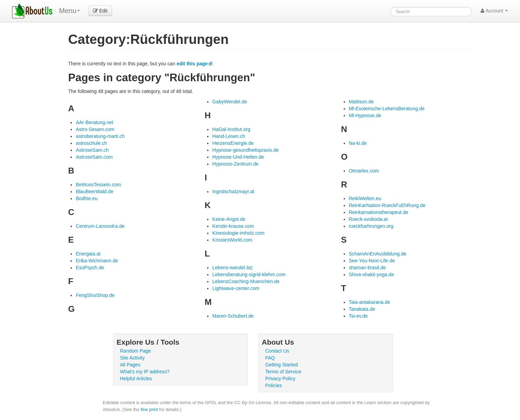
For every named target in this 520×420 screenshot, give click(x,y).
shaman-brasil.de (367, 268)
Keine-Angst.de (229, 219)
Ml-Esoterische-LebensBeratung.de (387, 109)
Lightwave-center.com (236, 288)
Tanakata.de (362, 309)
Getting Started (281, 365)
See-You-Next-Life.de (372, 261)
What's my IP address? (145, 372)
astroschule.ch (91, 143)
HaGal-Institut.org (231, 129)
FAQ (270, 358)
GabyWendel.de (230, 102)
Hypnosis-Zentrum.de (235, 164)
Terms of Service (283, 372)
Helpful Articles (136, 379)
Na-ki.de (358, 143)
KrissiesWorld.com (232, 240)
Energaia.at (88, 254)
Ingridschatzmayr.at (233, 192)
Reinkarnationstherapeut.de (379, 212)
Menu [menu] (69, 11)
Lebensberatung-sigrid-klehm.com (249, 274)
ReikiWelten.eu (365, 198)
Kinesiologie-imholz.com (238, 233)
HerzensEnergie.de (233, 143)
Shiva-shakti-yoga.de (372, 274)
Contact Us (277, 351)
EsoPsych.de (90, 268)
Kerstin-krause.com (233, 226)
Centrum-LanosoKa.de (100, 226)
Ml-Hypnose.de (365, 115)
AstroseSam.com (94, 157)
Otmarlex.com (364, 171)
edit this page (192, 64)
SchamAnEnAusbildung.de (378, 254)
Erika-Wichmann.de (97, 261)
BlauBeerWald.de (94, 192)
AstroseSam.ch (92, 150)
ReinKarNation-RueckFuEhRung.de (387, 205)
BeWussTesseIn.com (98, 185)
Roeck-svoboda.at (368, 219)
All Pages (130, 365)
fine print (149, 409)
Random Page (136, 351)
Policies (273, 385)
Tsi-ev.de (358, 316)
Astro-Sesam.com (95, 129)
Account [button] (494, 11)
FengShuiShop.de (95, 295)
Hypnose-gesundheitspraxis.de (245, 150)
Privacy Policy (280, 379)
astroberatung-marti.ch (100, 136)
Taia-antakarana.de (370, 302)
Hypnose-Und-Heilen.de (238, 157)
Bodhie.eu (87, 198)
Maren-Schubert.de (233, 316)
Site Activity (132, 358)
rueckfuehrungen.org (371, 226)
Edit (100, 11)
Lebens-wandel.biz (233, 268)
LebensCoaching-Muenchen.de (246, 281)
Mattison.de (361, 102)
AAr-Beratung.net (94, 122)
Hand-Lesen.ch (229, 136)
